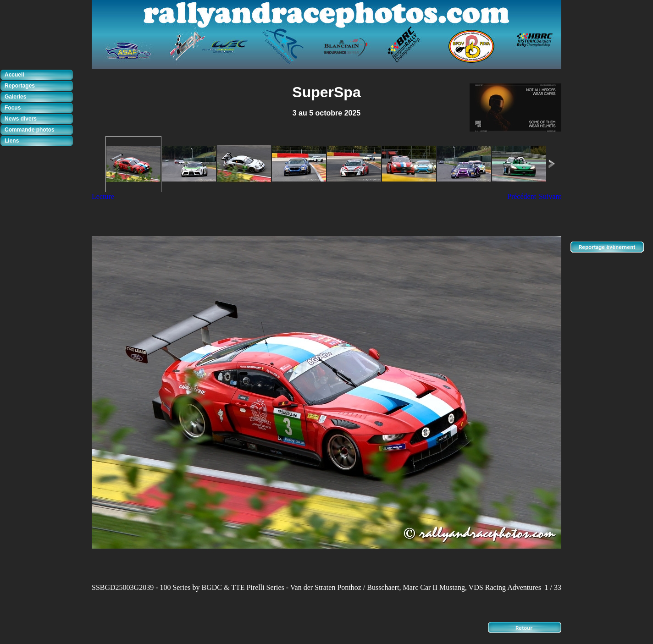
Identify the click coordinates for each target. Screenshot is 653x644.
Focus (13, 108)
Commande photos (30, 130)
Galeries (15, 97)
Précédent (522, 196)
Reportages (20, 86)
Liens (12, 141)
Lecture (103, 196)
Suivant (550, 196)
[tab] (39, 75)
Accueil (14, 75)
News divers (21, 119)
